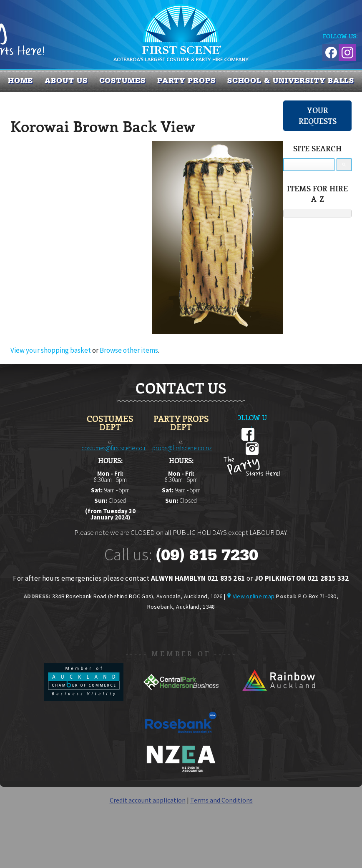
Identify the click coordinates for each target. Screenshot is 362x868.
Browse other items (129, 350)
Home (21, 80)
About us (66, 80)
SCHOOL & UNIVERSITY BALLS (291, 80)
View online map (254, 596)
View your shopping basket (51, 350)
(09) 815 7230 (207, 555)
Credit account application (148, 800)
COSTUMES (122, 80)
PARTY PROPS (186, 80)
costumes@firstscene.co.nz (116, 448)
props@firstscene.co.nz (182, 448)
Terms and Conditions (221, 800)
